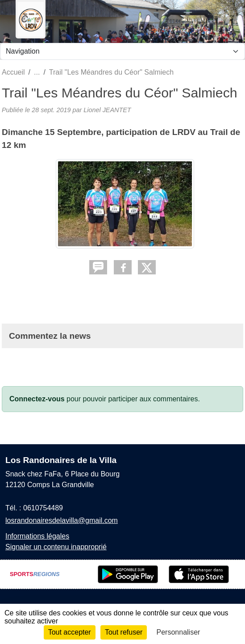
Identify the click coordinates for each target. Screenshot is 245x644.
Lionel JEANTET (107, 110)
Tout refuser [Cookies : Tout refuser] (124, 632)
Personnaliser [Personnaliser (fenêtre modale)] (179, 632)
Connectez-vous (37, 399)
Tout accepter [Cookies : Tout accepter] (70, 632)
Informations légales (37, 536)
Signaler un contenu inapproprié (56, 547)
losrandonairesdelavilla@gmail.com (62, 520)
